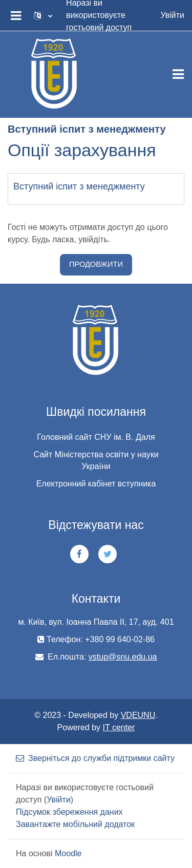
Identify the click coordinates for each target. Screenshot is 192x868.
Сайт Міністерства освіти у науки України (96, 460)
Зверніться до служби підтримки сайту (95, 758)
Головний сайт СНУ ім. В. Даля (96, 437)
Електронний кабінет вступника (96, 484)
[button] (43, 15)
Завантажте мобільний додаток (75, 824)
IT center (119, 727)
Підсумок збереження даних (69, 812)
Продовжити (96, 264)
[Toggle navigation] (178, 74)
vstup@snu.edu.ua (123, 657)
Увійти (172, 15)
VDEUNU (138, 715)
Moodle (68, 853)
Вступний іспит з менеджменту (79, 186)
